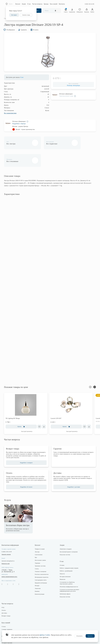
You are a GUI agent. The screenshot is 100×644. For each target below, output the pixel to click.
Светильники (39, 540)
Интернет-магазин (9, 628)
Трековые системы (41, 551)
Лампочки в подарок (65, 534)
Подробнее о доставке (73, 472)
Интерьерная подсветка (42, 562)
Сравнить (25, 32)
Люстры (38, 537)
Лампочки (38, 574)
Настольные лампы (41, 545)
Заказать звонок (8, 539)
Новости (62, 559)
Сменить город (26, 15)
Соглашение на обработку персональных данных (67, 568)
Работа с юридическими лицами (69, 553)
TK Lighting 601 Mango (15, 403)
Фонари (38, 571)
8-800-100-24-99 (90, 4)
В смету (37, 32)
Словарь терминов (9, 614)
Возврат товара (8, 601)
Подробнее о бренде (21, 126)
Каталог (18, 4)
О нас (29, 4)
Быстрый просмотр (29, 417)
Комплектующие (40, 579)
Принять (90, 636)
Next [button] (93, 372)
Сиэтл (11, 4)
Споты (37, 554)
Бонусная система (65, 540)
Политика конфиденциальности (69, 572)
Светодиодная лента (41, 565)
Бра (36, 543)
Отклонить (79, 636)
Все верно (14, 15)
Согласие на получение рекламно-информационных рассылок (69, 575)
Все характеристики (12, 116)
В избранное (11, 32)
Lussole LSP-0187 (58, 403)
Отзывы (62, 550)
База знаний (54, 4)
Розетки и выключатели (42, 559)
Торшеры (38, 548)
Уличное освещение (41, 557)
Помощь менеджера (73, 88)
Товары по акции (40, 534)
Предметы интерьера (41, 568)
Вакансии (62, 565)
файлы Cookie (45, 635)
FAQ (5, 593)
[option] (50, 55)
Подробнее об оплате (27, 472)
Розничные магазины (9, 625)
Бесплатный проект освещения (68, 537)
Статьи (5, 612)
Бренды (46, 4)
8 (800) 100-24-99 (8, 537)
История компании (65, 562)
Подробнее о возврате (27, 448)
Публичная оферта (65, 579)
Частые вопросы (37, 4)
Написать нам (7, 549)
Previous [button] (88, 372)
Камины (38, 576)
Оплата (5, 595)
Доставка (6, 598)
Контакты (62, 4)
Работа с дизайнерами (66, 556)
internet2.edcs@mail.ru (10, 546)
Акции (24, 4)
